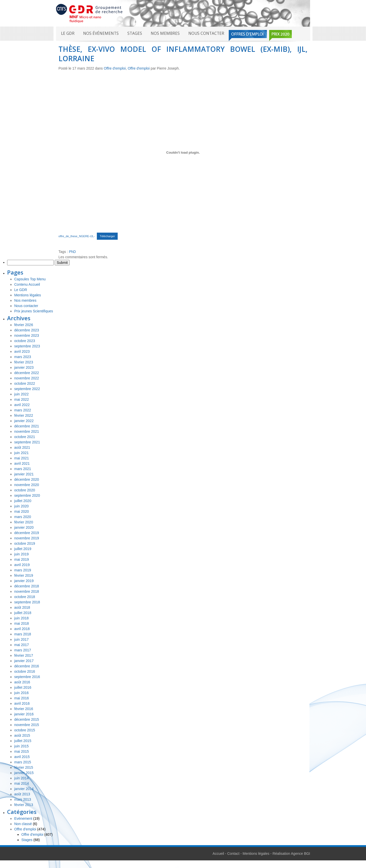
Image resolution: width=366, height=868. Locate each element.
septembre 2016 (27, 677)
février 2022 (24, 415)
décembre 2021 (27, 426)
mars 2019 (23, 570)
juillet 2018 (23, 613)
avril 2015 (22, 757)
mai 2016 (22, 698)
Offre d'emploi (115, 68)
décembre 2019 (27, 533)
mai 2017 (22, 645)
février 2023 (24, 362)
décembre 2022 (27, 373)
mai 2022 (22, 399)
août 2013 (22, 794)
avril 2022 (22, 405)
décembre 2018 (27, 586)
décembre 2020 (27, 479)
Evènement (23, 818)
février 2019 (24, 575)
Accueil (218, 854)
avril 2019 (22, 565)
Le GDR (68, 33)
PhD (72, 252)
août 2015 (22, 735)
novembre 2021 (27, 431)
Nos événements (101, 33)
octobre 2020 (25, 490)
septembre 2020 (27, 495)
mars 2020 (23, 517)
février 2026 (24, 325)
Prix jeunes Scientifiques (34, 311)
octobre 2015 (25, 730)
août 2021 (22, 447)
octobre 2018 (25, 597)
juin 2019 (21, 554)
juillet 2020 (23, 501)
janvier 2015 (24, 773)
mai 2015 (22, 751)
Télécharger (107, 236)
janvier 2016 (24, 714)
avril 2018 (22, 629)
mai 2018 (22, 623)
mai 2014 (22, 783)
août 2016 (22, 682)
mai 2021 (22, 458)
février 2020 (24, 522)
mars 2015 (23, 762)
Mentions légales (28, 295)
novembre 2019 (27, 538)
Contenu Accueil (27, 284)
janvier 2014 (24, 789)
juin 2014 (21, 778)
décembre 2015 (27, 719)
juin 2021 (21, 453)
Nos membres (165, 33)
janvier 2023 (24, 367)
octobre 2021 (25, 437)
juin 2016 (21, 693)
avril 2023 (22, 351)
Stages (135, 33)
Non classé (23, 824)
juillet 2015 (23, 741)
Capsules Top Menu (30, 279)
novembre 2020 (27, 485)
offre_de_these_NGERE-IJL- (77, 236)
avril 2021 (22, 463)
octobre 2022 (25, 383)
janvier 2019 (24, 581)
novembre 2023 (27, 335)
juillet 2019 (23, 549)
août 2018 (22, 607)
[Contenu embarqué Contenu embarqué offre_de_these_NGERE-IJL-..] (183, 152)
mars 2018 (23, 634)
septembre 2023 (27, 346)
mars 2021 (23, 469)
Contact (233, 854)
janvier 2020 (24, 527)
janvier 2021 (24, 474)
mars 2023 (23, 357)
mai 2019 (22, 559)
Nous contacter (206, 33)
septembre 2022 (27, 389)
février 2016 (24, 709)
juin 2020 (21, 506)
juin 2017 (21, 639)
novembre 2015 (27, 725)
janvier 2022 (24, 421)
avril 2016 (22, 703)
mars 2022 (23, 410)
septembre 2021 (27, 442)
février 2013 (24, 805)
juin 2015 (21, 746)
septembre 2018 (27, 602)
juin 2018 (21, 618)
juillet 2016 (23, 687)
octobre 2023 (25, 341)
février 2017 (24, 655)
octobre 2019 (25, 543)
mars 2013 (23, 799)
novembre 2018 (27, 591)
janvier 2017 (24, 661)
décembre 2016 (27, 666)
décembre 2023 (27, 330)
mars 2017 (23, 650)
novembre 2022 (27, 378)
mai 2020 (22, 511)
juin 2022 (21, 394)
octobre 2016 (25, 671)
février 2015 (24, 767)
